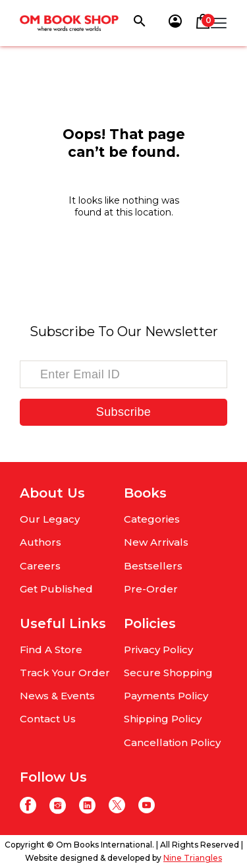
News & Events (57, 696)
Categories (152, 519)
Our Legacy (50, 519)
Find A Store (51, 650)
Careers (40, 566)
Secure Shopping (168, 673)
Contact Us (48, 719)
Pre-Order (151, 589)
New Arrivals (156, 542)
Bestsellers (153, 566)
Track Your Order (65, 673)
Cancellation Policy (172, 742)
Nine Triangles (193, 858)
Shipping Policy (163, 719)
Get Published (56, 589)
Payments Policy (166, 696)
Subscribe (123, 412)
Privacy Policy (158, 650)
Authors (41, 542)
